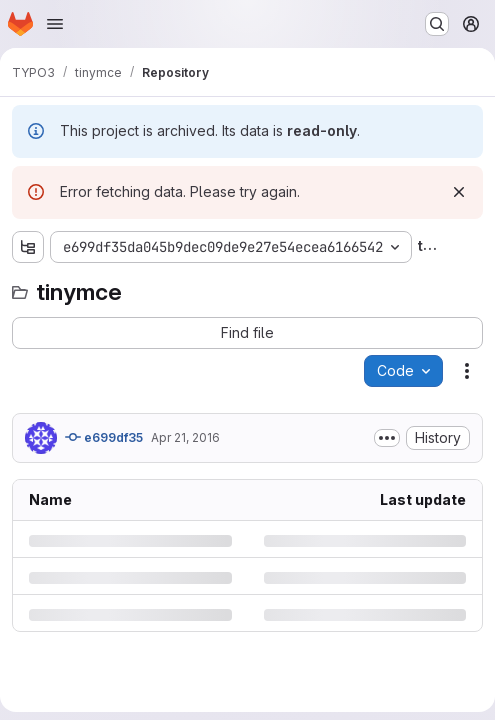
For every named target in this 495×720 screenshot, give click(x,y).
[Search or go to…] (437, 24)
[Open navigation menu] (55, 24)
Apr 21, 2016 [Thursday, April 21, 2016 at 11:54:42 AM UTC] (185, 437)
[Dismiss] (459, 192)
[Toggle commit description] (387, 438)
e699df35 (104, 437)
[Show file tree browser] (28, 247)
